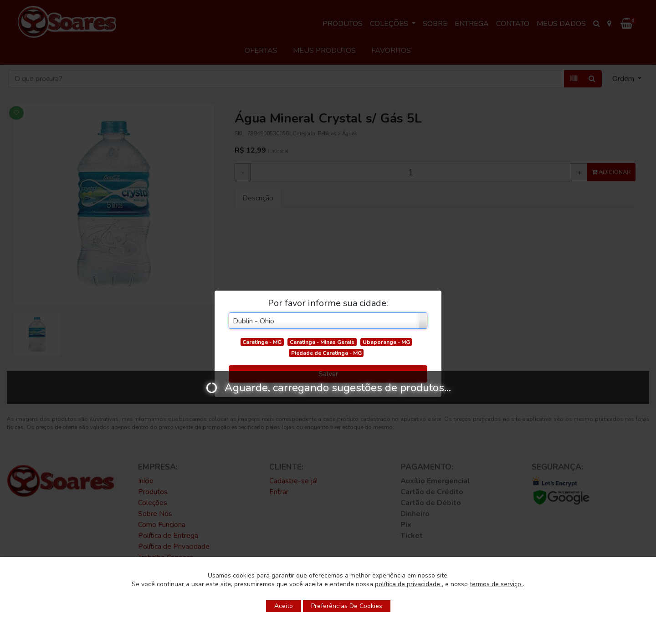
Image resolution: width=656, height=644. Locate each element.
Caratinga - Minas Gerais (322, 342)
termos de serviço (496, 584)
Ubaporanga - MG (386, 342)
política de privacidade (408, 584)
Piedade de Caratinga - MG (326, 353)
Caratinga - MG (262, 342)
